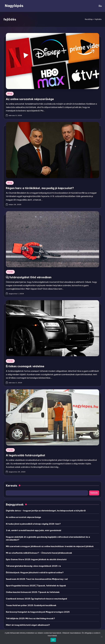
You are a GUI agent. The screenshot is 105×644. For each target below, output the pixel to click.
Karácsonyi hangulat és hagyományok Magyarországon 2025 (38, 612)
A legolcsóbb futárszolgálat (25, 455)
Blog (10, 94)
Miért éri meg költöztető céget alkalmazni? (28, 625)
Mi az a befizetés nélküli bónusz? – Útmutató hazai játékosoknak (39, 553)
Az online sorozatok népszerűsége (30, 99)
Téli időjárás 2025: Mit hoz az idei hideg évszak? (30, 619)
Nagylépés (14, 6)
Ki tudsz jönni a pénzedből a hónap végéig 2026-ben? (33, 524)
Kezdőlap (89, 19)
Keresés (12, 486)
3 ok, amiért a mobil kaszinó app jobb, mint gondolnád (33, 530)
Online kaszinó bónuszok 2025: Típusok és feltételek (33, 592)
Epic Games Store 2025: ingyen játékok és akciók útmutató (36, 559)
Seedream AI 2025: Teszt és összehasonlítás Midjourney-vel (37, 579)
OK (53, 640)
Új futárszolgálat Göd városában (29, 277)
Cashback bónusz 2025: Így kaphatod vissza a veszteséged (36, 599)
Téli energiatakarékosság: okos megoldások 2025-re (33, 566)
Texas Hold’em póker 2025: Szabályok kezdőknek (31, 605)
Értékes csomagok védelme (25, 366)
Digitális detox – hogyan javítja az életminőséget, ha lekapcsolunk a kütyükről (46, 511)
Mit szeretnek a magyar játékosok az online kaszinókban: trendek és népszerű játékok (50, 546)
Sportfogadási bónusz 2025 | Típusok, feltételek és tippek (36, 586)
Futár (10, 272)
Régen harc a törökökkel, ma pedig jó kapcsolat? (40, 188)
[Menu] (100, 6)
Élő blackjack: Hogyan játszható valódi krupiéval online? (35, 573)
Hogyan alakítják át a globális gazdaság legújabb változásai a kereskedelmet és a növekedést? (48, 538)
